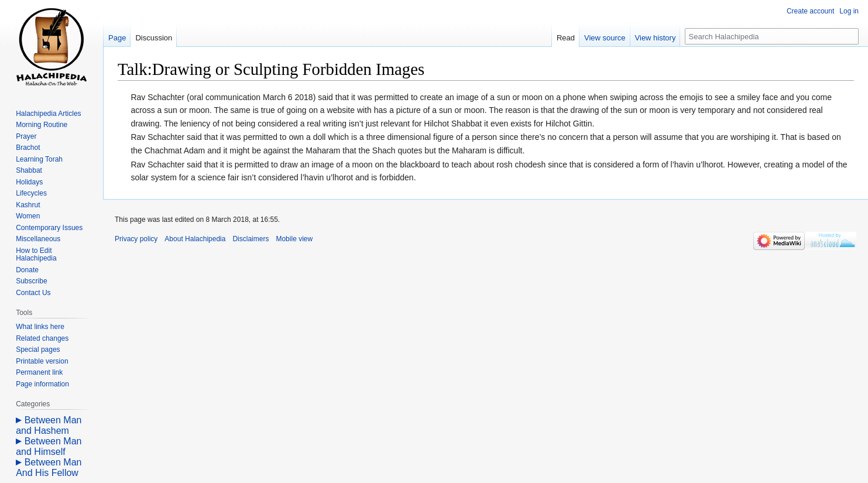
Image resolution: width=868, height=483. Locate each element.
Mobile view (294, 239)
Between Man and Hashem (49, 425)
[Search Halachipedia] (772, 36)
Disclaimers (251, 239)
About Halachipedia (195, 239)
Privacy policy (136, 239)
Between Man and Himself (49, 446)
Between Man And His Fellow (49, 467)
